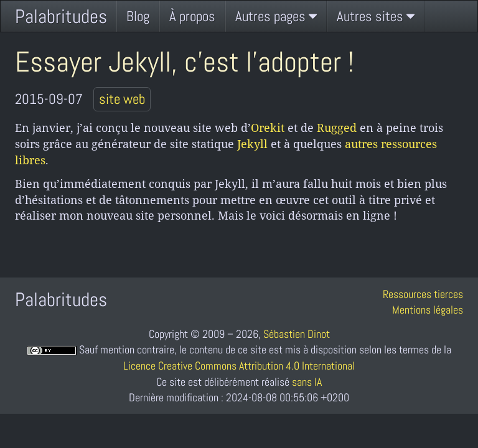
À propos (192, 16)
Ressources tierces (423, 294)
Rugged (337, 128)
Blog (138, 16)
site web (122, 99)
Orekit (268, 128)
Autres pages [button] (276, 16)
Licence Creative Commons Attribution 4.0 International (239, 366)
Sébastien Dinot (297, 334)
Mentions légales (428, 310)
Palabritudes (61, 16)
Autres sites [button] (376, 16)
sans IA (307, 382)
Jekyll (252, 144)
